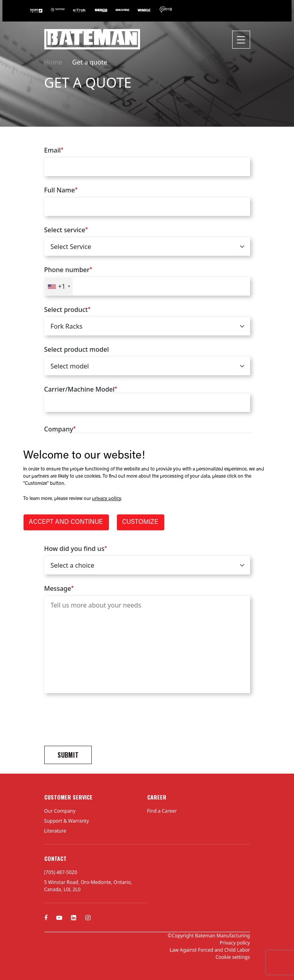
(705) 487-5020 (61, 872)
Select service (66, 230)
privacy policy (107, 499)
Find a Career (162, 811)
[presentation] (105, 721)
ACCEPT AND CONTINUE (66, 523)
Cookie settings (233, 957)
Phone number (68, 270)
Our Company (60, 811)
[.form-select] (147, 247)
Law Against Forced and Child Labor (210, 950)
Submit (68, 755)
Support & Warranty (67, 821)
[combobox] (59, 286)
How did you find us (76, 549)
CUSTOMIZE (140, 523)
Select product (67, 310)
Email (54, 150)
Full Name (61, 190)
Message (59, 588)
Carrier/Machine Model (147, 398)
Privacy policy (235, 943)
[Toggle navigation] (241, 40)
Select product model (77, 349)
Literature (55, 831)
